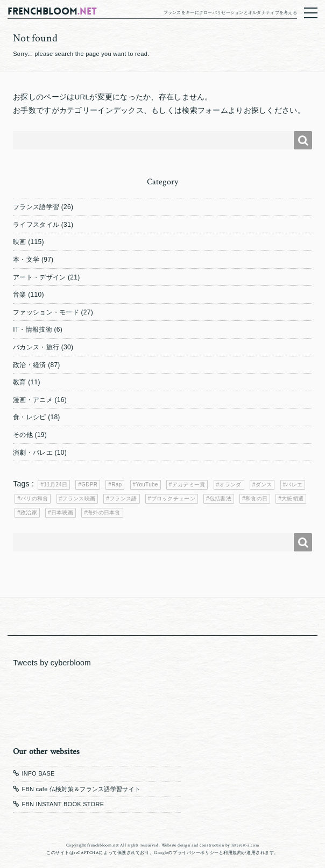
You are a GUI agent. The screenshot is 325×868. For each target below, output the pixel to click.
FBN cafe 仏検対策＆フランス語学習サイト (81, 789)
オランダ (230, 485)
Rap (116, 485)
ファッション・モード (46, 312)
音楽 (20, 295)
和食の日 (256, 498)
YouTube (147, 485)
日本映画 (62, 512)
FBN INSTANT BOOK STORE (63, 804)
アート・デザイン (39, 277)
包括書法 (220, 498)
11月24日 (55, 485)
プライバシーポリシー (196, 853)
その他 (23, 435)
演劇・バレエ (33, 453)
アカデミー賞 (189, 485)
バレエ (294, 485)
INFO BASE (38, 773)
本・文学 (26, 260)
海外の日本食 (104, 512)
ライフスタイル (36, 225)
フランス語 (123, 498)
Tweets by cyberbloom (52, 663)
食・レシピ (29, 417)
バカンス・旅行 (36, 347)
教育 (20, 382)
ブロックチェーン (173, 498)
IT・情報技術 (33, 329)
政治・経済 (29, 365)
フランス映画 (79, 498)
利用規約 (232, 853)
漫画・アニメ (33, 400)
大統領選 (292, 498)
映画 (20, 242)
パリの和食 (34, 498)
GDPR (89, 485)
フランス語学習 (36, 207)
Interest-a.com (245, 845)
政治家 (29, 512)
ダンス (264, 485)
